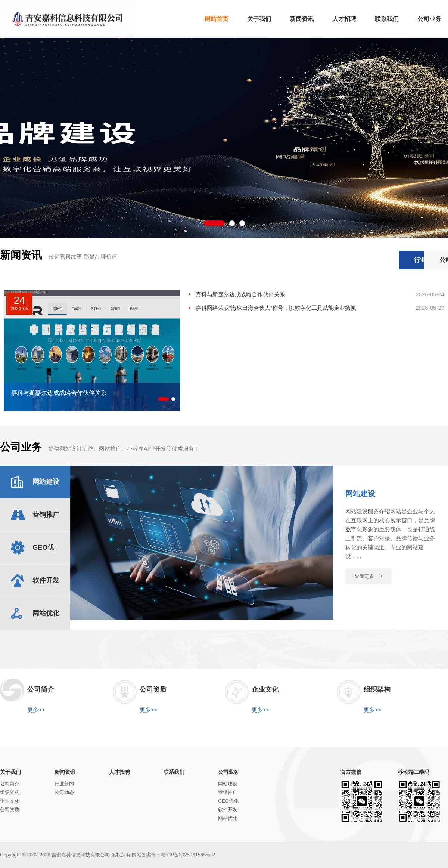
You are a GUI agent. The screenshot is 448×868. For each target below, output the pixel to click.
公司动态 (420, 260)
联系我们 (174, 772)
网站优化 (228, 818)
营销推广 (228, 792)
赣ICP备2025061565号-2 (188, 855)
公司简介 (10, 784)
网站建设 (228, 784)
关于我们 (10, 772)
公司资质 (10, 810)
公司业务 (228, 772)
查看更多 (369, 576)
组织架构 (10, 792)
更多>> (36, 710)
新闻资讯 (65, 772)
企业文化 (10, 801)
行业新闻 (363, 260)
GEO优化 (228, 801)
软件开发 (228, 810)
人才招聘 (119, 772)
